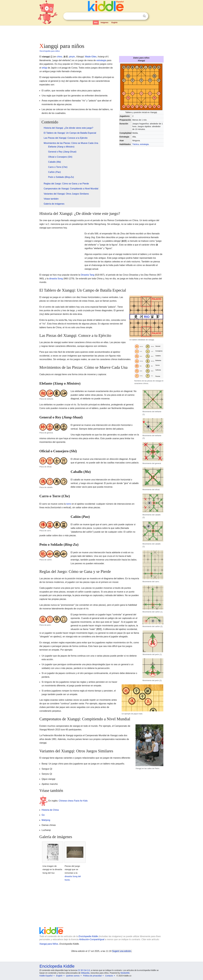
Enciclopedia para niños (50, 51)
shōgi (44, 68)
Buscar (144, 16)
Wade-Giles (91, 57)
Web (96, 23)
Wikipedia (85, 973)
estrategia (144, 144)
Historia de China (50, 810)
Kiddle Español (46, 976)
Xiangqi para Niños (49, 944)
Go (43, 815)
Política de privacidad (92, 976)
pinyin (72, 57)
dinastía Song (56, 279)
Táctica (136, 144)
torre (69, 504)
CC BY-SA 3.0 (84, 970)
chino (59, 57)
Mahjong (46, 820)
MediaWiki (125, 973)
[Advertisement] (101, 33)
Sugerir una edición (122, 951)
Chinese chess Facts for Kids (73, 801)
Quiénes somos (73, 976)
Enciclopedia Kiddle (88, 936)
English (114, 23)
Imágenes (104, 23)
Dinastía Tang (88, 275)
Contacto (109, 976)
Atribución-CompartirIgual (92, 939)
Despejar (139, 16)
